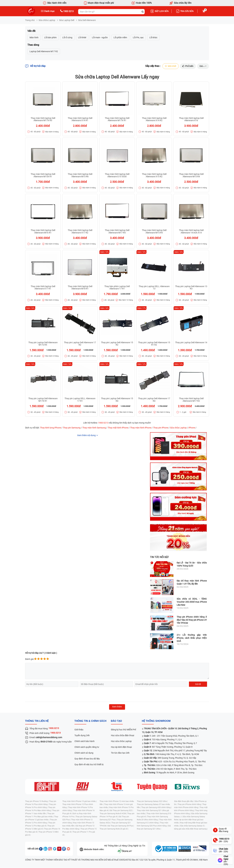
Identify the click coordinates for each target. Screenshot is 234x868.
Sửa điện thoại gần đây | (184, 801)
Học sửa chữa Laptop (121, 741)
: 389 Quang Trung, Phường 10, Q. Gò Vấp (170, 758)
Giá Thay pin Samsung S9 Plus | (121, 826)
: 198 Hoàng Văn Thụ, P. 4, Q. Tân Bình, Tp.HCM (171, 754)
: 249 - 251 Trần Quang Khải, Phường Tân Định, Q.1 (171, 736)
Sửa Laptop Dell (67, 20)
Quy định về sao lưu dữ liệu (87, 759)
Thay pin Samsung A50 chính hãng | (156, 808)
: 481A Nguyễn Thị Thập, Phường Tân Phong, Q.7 (170, 743)
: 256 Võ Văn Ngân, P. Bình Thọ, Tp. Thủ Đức (170, 769)
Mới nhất (170, 66)
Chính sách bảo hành (85, 741)
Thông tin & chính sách (90, 721)
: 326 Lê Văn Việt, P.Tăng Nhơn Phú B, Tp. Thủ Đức (173, 765)
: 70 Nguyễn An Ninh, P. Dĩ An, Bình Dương (169, 773)
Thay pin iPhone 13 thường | (37, 801)
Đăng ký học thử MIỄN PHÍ (124, 730)
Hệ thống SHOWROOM (156, 721)
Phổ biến (188, 66)
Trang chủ (30, 20)
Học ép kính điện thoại (121, 747)
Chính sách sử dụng (84, 753)
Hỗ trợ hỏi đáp (35, 66)
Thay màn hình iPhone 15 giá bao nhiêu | (79, 801)
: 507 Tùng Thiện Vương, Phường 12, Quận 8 (168, 747)
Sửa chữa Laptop (47, 20)
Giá (203, 66)
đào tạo (116, 721)
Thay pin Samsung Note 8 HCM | (113, 814)
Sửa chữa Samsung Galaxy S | (192, 826)
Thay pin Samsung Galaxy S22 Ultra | (152, 801)
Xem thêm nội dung (86, 435)
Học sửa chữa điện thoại (123, 736)
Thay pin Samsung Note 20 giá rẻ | (114, 829)
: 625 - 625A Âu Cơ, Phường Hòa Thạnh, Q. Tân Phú (175, 762)
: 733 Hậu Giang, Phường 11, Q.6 (163, 740)
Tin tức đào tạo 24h (120, 753)
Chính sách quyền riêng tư (87, 747)
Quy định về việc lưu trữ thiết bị (89, 765)
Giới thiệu (79, 730)
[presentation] (48, 695)
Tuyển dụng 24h (82, 736)
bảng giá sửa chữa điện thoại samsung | (191, 829)
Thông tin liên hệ (37, 721)
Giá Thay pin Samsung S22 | (121, 811)
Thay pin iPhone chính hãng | (190, 805)
